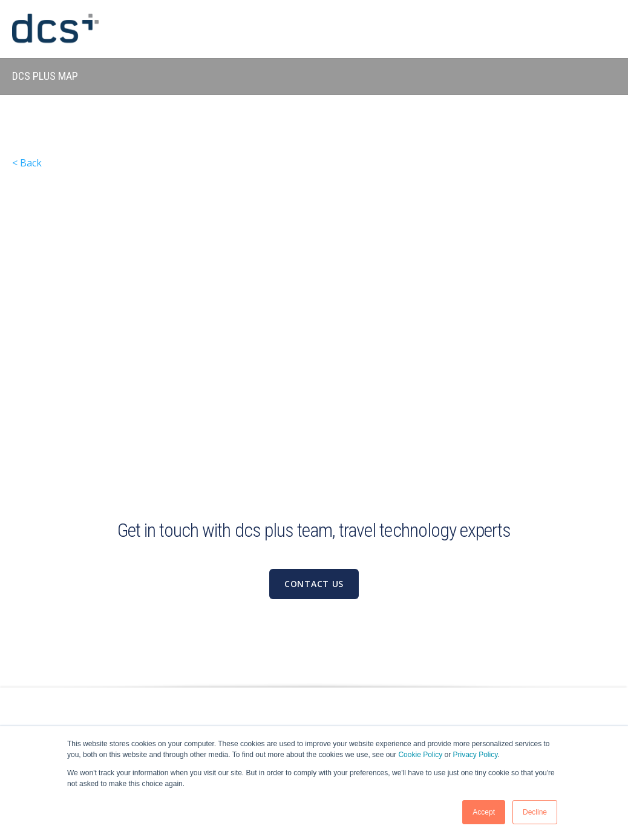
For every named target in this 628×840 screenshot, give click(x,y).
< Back (27, 163)
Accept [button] (484, 812)
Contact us (314, 584)
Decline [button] (535, 812)
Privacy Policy (476, 755)
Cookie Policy (420, 755)
